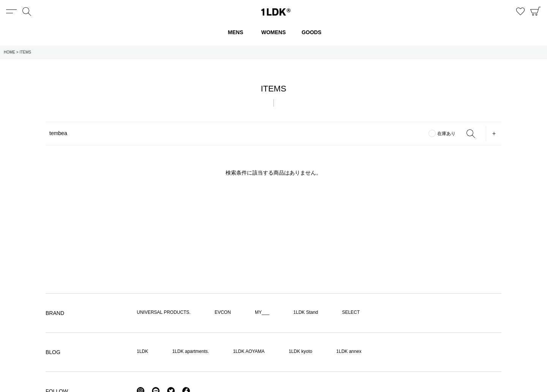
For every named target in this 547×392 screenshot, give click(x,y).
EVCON (223, 312)
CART (536, 11)
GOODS (311, 32)
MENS (236, 32)
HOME (9, 52)
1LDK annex (349, 351)
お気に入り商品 (520, 11)
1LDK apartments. (191, 351)
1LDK (276, 12)
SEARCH (471, 134)
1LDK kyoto (300, 351)
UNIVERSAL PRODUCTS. (164, 312)
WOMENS (274, 32)
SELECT (351, 312)
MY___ (262, 312)
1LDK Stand (306, 312)
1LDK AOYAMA (249, 351)
